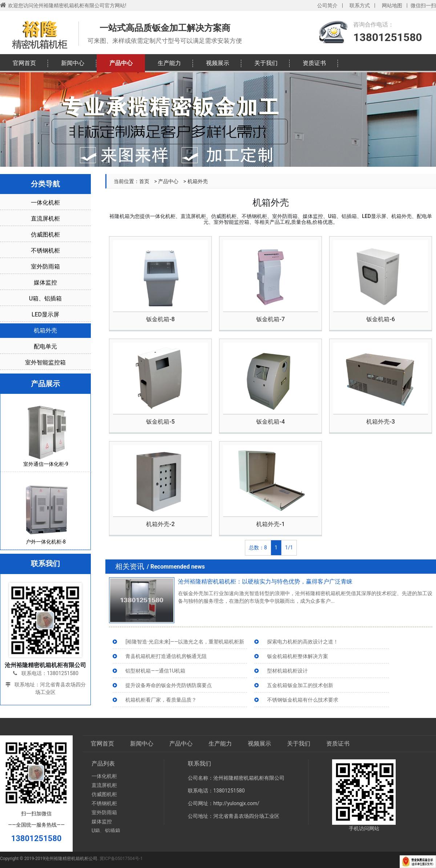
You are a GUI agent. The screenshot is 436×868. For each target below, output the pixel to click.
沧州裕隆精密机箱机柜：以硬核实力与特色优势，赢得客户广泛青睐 (265, 582)
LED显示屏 (45, 314)
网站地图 (392, 5)
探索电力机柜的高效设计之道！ (303, 642)
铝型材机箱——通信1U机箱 (155, 671)
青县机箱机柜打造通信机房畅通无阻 (166, 656)
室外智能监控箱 (45, 362)
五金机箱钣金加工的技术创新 (300, 685)
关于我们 (266, 63)
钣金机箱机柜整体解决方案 (298, 656)
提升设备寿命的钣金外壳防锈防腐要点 (169, 685)
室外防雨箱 (45, 267)
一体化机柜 (45, 203)
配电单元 (45, 346)
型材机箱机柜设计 (287, 671)
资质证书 (314, 63)
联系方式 (360, 5)
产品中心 (121, 63)
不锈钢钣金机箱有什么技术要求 (303, 700)
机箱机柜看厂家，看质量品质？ (161, 700)
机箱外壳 (45, 330)
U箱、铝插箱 (45, 298)
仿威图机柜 (45, 235)
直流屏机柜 (45, 219)
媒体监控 (45, 282)
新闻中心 (73, 63)
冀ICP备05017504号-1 (121, 859)
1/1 (289, 548)
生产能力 (169, 63)
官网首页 (24, 63)
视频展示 (218, 63)
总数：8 (258, 548)
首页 (144, 181)
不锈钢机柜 (45, 251)
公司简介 (327, 5)
